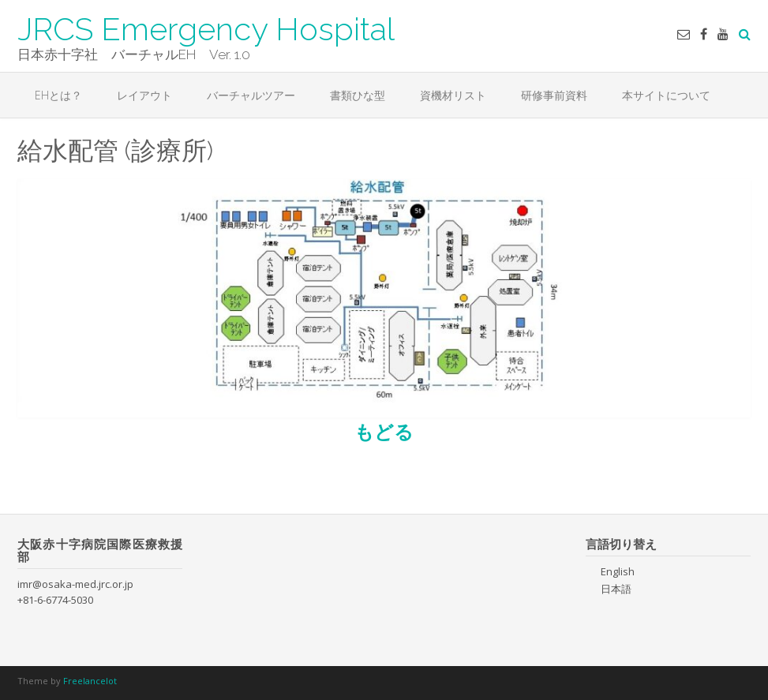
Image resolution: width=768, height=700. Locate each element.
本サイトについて (666, 95)
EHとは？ (58, 95)
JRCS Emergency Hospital (206, 28)
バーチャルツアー (251, 95)
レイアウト (144, 95)
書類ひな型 (358, 95)
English (618, 571)
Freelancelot (90, 681)
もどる (384, 431)
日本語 (616, 589)
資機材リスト (453, 95)
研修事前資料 (554, 95)
